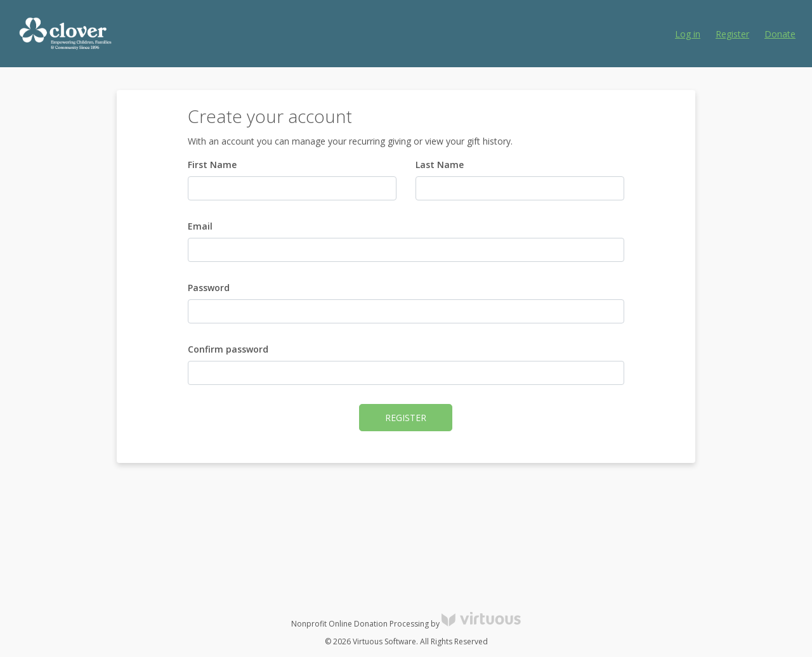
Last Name (440, 165)
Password (209, 288)
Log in (688, 34)
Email (200, 226)
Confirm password (228, 349)
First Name (212, 165)
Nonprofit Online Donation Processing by (406, 624)
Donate (780, 34)
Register (732, 34)
